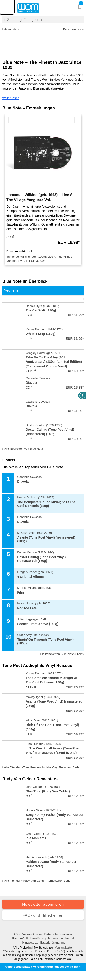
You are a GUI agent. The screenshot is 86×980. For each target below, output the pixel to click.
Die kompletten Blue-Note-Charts (61, 654)
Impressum (55, 938)
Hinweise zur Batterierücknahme (44, 942)
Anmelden (10, 29)
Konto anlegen (72, 29)
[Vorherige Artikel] (10, 120)
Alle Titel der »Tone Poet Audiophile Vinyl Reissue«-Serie (41, 767)
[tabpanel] (43, 374)
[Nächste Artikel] (76, 120)
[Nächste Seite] (83, 299)
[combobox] (43, 20)
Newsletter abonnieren (43, 904)
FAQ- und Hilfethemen (43, 915)
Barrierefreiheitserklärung (29, 938)
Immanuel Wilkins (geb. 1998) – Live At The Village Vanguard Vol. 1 (40, 197)
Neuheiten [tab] (12, 290)
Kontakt (70, 938)
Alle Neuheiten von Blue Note (23, 449)
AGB (17, 934)
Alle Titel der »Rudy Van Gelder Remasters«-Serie (36, 881)
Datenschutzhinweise (58, 934)
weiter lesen (11, 98)
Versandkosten (32, 934)
